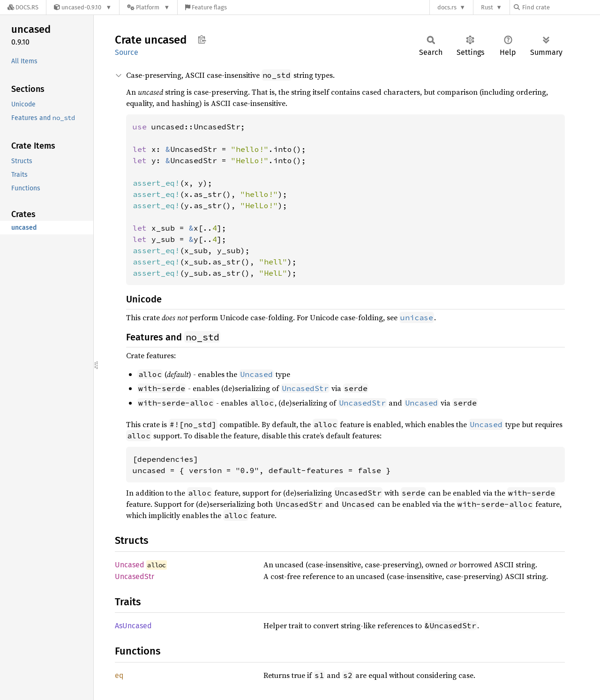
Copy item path (202, 39)
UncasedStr (135, 576)
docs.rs (447, 7)
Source (127, 52)
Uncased (130, 565)
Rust (487, 7)
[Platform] (148, 7)
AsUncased (133, 626)
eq (119, 675)
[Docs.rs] (23, 7)
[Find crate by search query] (561, 7)
